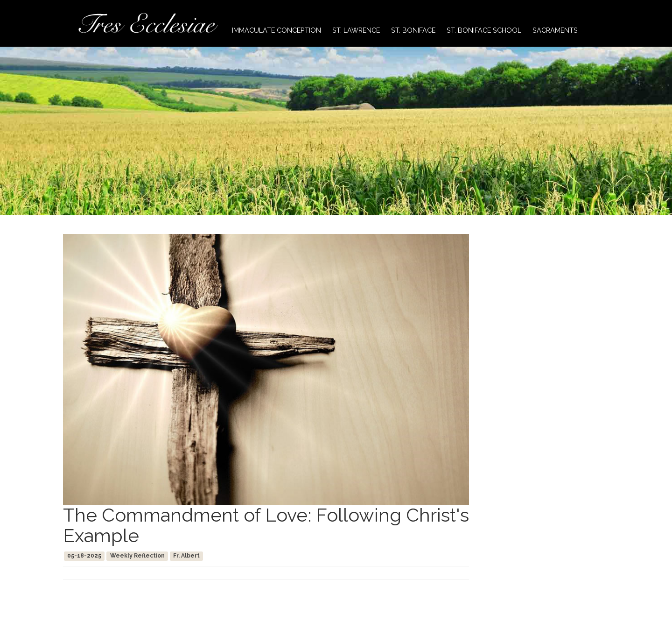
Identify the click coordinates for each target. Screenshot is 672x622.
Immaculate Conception (276, 30)
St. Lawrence (356, 30)
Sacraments (555, 30)
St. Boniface (413, 30)
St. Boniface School (484, 30)
